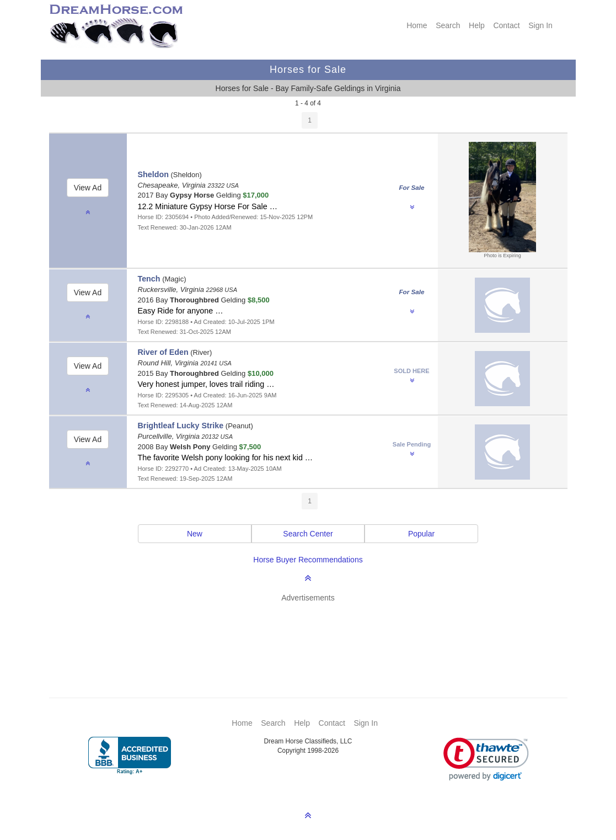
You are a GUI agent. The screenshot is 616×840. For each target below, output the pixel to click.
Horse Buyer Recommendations (308, 560)
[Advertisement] (314, 634)
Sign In (540, 25)
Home (417, 25)
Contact (506, 25)
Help (477, 25)
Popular (421, 534)
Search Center (308, 534)
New (195, 534)
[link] (486, 759)
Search (448, 25)
